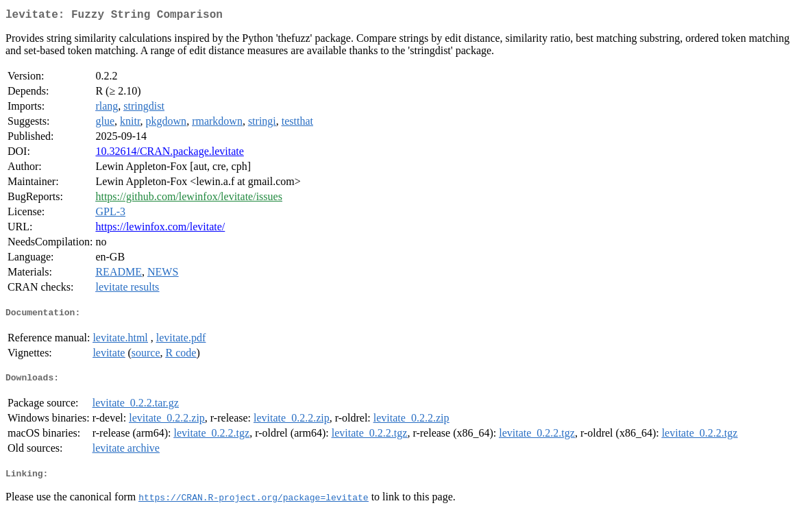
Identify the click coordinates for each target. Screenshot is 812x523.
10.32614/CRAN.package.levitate (169, 154)
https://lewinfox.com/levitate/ (160, 229)
